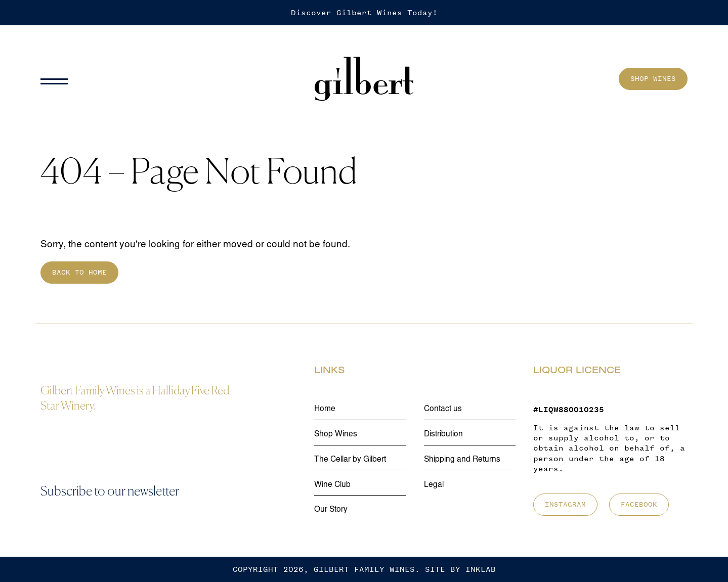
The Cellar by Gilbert (350, 460)
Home (325, 409)
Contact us (443, 409)
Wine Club (332, 485)
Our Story (331, 510)
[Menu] (58, 79)
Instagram (565, 504)
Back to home (79, 272)
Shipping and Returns (462, 460)
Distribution (443, 435)
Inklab (481, 569)
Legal (434, 485)
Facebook (639, 504)
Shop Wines (653, 79)
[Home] (364, 79)
